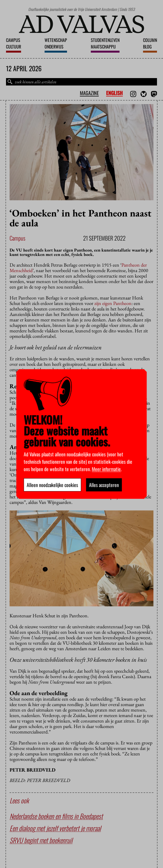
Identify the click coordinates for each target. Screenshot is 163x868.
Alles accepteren (104, 485)
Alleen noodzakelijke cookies (53, 485)
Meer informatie (106, 469)
